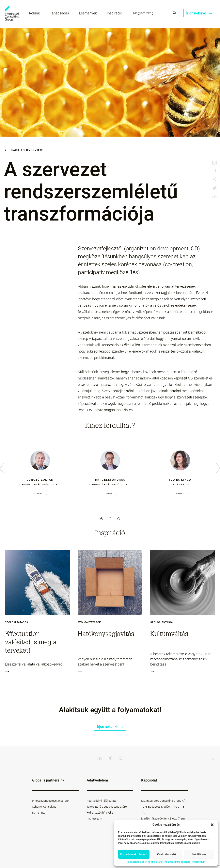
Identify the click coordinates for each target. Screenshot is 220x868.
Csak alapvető (167, 854)
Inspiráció (115, 13)
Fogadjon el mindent (134, 854)
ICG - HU (12, 14)
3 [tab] (119, 519)
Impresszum (199, 862)
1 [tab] (102, 519)
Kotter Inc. (39, 813)
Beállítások (199, 854)
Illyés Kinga (180, 480)
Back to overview (24, 150)
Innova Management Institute (50, 801)
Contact (39, 494)
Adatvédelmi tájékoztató (177, 862)
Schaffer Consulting (44, 807)
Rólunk (35, 13)
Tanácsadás (60, 13)
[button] (212, 825)
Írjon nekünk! (199, 13)
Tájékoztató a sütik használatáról (145, 862)
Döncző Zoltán (40, 480)
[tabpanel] (40, 469)
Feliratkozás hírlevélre (100, 813)
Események (88, 13)
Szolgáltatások (17, 622)
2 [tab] (110, 519)
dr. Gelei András (110, 480)
